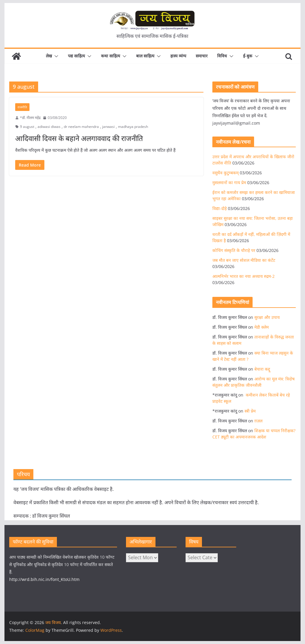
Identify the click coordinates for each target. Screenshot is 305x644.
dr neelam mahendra (81, 127)
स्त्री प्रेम (250, 411)
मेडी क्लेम (262, 327)
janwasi (108, 127)
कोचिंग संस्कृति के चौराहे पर (234, 250)
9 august (27, 127)
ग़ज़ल (258, 421)
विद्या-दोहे (220, 208)
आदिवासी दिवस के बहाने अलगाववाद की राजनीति (79, 138)
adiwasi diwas (49, 127)
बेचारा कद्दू (262, 369)
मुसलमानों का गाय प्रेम (229, 182)
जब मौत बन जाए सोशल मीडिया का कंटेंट (244, 260)
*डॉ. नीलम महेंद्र (30, 118)
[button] (55, 56)
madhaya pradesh (133, 127)
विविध (222, 56)
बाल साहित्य (145, 56)
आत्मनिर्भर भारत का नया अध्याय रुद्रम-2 (243, 276)
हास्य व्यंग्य (178, 56)
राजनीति (22, 107)
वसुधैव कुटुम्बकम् (225, 173)
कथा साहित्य (111, 56)
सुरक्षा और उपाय (267, 317)
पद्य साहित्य (76, 56)
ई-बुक (248, 56)
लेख (49, 56)
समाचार (202, 56)
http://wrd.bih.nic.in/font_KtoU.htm (44, 579)
